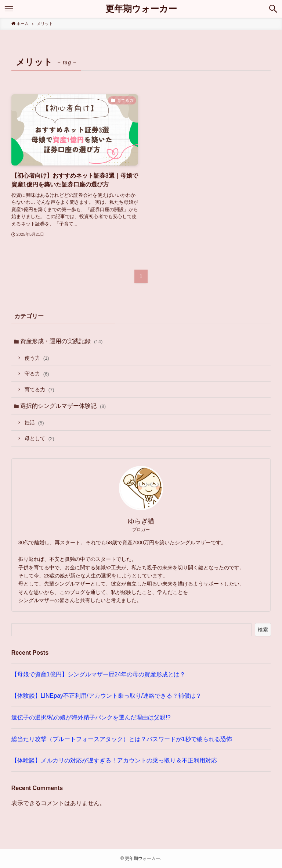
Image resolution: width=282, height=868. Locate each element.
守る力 (37, 374)
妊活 (34, 423)
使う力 (37, 358)
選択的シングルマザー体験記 (63, 406)
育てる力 (39, 389)
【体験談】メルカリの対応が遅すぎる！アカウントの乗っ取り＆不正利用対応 (114, 760)
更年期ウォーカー (141, 9)
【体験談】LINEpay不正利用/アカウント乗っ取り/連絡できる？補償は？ (106, 696)
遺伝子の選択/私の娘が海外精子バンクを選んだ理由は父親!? (91, 717)
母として (39, 438)
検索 (263, 630)
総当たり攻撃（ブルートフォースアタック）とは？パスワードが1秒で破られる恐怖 (122, 739)
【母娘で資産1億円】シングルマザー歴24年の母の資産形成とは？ (99, 674)
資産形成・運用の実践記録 (62, 341)
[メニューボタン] (9, 9)
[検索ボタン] (273, 9)
